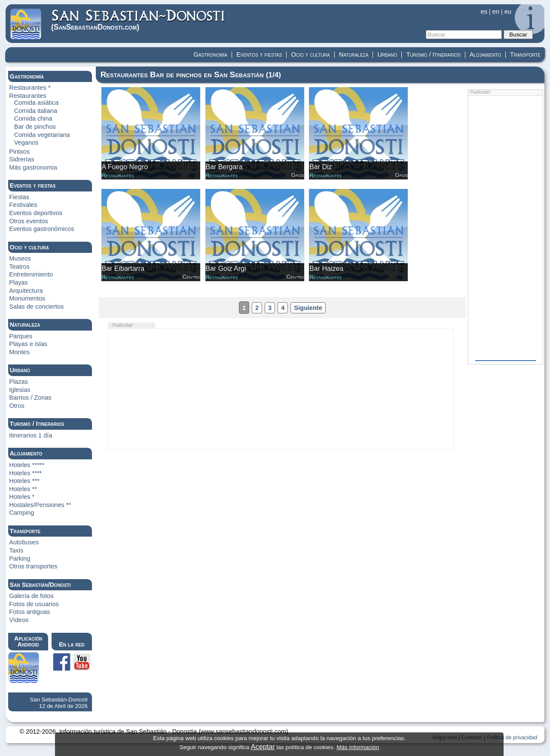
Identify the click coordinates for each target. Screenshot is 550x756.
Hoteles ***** (27, 465)
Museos (20, 258)
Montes (19, 352)
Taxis (16, 550)
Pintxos (19, 152)
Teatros (19, 267)
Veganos (26, 143)
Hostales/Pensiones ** (40, 505)
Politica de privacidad (512, 738)
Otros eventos (29, 221)
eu (508, 12)
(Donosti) (139, 20)
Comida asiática (37, 103)
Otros (17, 406)
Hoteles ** (23, 489)
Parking (20, 559)
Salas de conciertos (36, 307)
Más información (358, 747)
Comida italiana (36, 111)
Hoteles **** (25, 473)
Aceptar (263, 747)
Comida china (33, 118)
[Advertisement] (281, 389)
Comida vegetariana (42, 135)
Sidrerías (21, 159)
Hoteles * (22, 497)
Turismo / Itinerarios (433, 55)
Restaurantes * (30, 88)
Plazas (18, 382)
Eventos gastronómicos (41, 229)
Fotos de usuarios (34, 604)
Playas (18, 282)
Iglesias (20, 390)
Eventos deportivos (36, 213)
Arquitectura (26, 291)
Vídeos (19, 620)
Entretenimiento (31, 274)
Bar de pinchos (35, 127)
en (496, 12)
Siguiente (308, 308)
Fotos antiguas (29, 612)
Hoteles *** (24, 481)
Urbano (387, 55)
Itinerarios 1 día (31, 435)
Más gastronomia (33, 167)
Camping (21, 513)
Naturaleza (354, 55)
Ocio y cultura (310, 55)
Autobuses (24, 542)
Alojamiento (485, 55)
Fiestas (19, 197)
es (484, 12)
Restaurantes (28, 96)
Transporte (525, 55)
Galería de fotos (31, 596)
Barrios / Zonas (30, 398)
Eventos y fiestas (259, 55)
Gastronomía (211, 55)
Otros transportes (33, 566)
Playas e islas (28, 344)
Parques (21, 336)
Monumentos (27, 298)
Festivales (23, 205)
